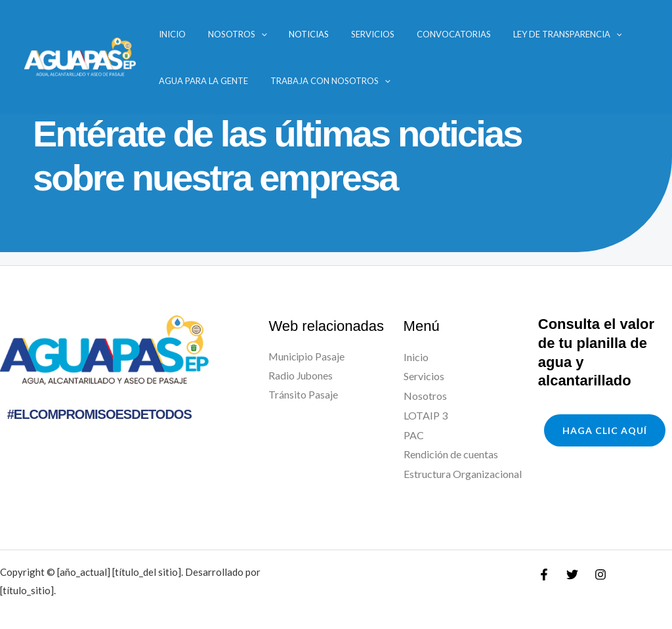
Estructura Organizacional (463, 474)
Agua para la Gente (194, 81)
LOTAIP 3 (426, 415)
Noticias (275, 34)
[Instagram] (600, 575)
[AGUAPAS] (79, 55)
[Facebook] (544, 575)
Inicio (162, 34)
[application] (239, 34)
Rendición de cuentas (451, 454)
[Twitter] (572, 575)
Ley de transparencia (496, 34)
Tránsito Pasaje (303, 396)
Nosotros (215, 34)
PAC (414, 435)
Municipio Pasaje (307, 357)
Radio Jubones (301, 376)
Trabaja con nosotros (308, 81)
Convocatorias (395, 34)
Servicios (326, 34)
